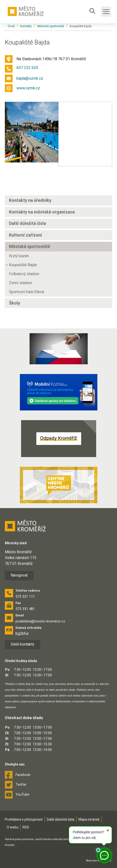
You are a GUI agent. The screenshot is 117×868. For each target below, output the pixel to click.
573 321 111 (25, 596)
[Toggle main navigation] (106, 12)
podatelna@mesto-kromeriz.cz (40, 621)
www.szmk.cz (28, 88)
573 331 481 (25, 609)
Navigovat (19, 575)
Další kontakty (23, 644)
